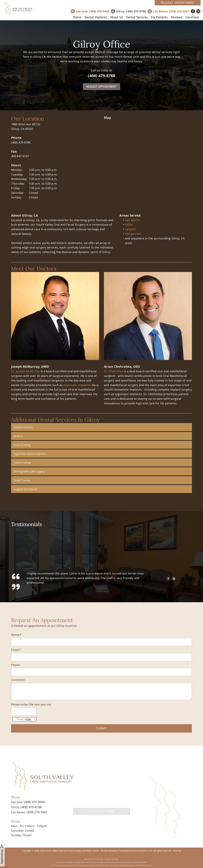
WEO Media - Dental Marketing (102, 849)
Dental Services (137, 17)
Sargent (131, 229)
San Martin (133, 220)
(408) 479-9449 (33, 801)
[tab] (101, 427)
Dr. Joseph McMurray (25, 371)
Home (77, 17)
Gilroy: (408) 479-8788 (131, 11)
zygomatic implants (77, 385)
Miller (129, 225)
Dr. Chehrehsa (113, 371)
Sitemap (177, 849)
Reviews (177, 17)
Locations (192, 17)
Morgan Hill (133, 234)
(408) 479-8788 (101, 76)
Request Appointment (178, 3)
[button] (101, 427)
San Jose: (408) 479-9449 (92, 11)
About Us (116, 17)
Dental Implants (96, 17)
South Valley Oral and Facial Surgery (64, 849)
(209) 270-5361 (36, 811)
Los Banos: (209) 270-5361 (171, 11)
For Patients (159, 17)
